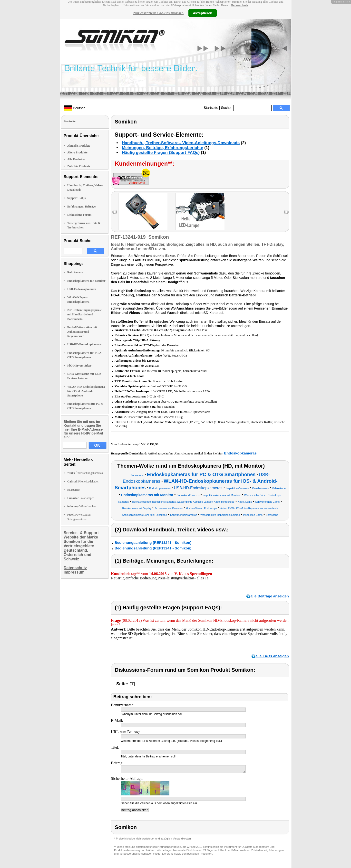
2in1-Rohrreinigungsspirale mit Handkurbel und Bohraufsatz (84, 314)
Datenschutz (239, 5)
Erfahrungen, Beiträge (81, 207)
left (115, 212)
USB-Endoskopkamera (82, 289)
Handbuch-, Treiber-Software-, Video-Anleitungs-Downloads (181, 143)
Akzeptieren (202, 13)
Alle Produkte (76, 159)
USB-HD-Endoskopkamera (84, 344)
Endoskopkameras (240, 453)
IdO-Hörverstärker (79, 366)
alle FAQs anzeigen (272, 656)
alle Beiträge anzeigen (270, 596)
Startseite (211, 108)
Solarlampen (81, 498)
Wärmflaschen (82, 506)
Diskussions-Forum (79, 215)
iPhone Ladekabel (83, 481)
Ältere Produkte (77, 152)
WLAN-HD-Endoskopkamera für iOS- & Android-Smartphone (86, 391)
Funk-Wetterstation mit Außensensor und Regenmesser (82, 332)
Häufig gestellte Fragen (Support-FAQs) (161, 153)
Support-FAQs (76, 198)
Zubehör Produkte (79, 166)
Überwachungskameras (85, 473)
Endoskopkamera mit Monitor (86, 281)
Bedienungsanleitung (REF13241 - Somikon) (153, 542)
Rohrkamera (75, 272)
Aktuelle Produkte (79, 146)
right (286, 212)
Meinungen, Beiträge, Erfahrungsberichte (162, 148)
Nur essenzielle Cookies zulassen (158, 13)
